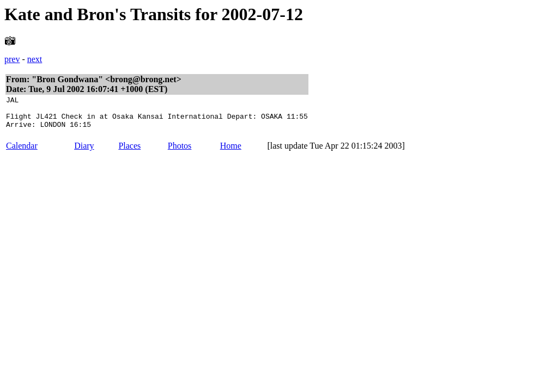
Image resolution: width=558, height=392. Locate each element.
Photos (180, 152)
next (35, 59)
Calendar (22, 152)
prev (12, 59)
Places (129, 152)
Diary (84, 152)
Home (231, 152)
